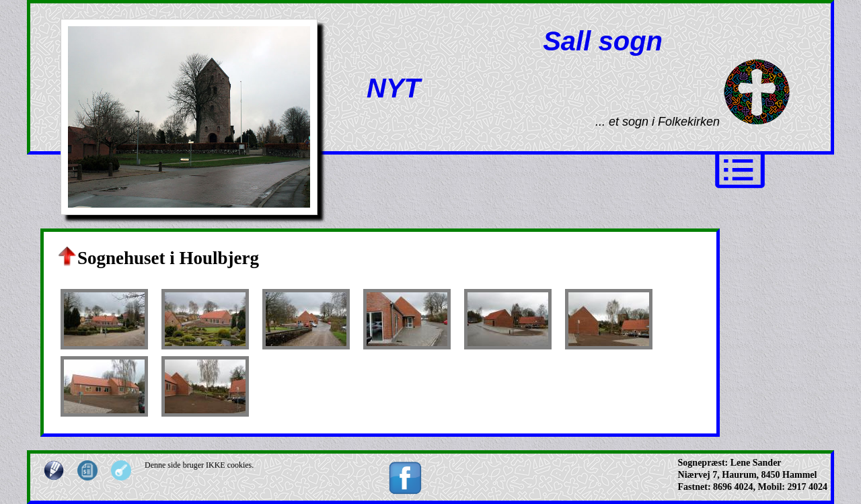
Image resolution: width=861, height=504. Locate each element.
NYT (394, 88)
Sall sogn (603, 41)
